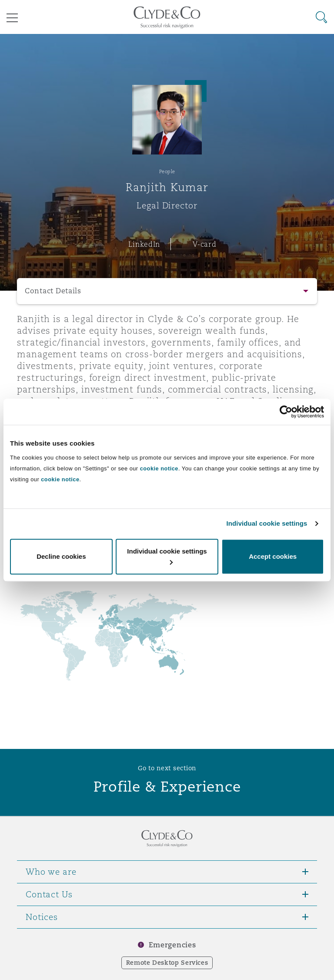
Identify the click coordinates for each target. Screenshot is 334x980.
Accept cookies (273, 556)
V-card (204, 244)
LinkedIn (144, 244)
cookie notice (159, 468)
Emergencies (172, 945)
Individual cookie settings (267, 523)
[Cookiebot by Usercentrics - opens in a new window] (286, 412)
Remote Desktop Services (167, 963)
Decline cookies (61, 556)
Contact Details (53, 291)
